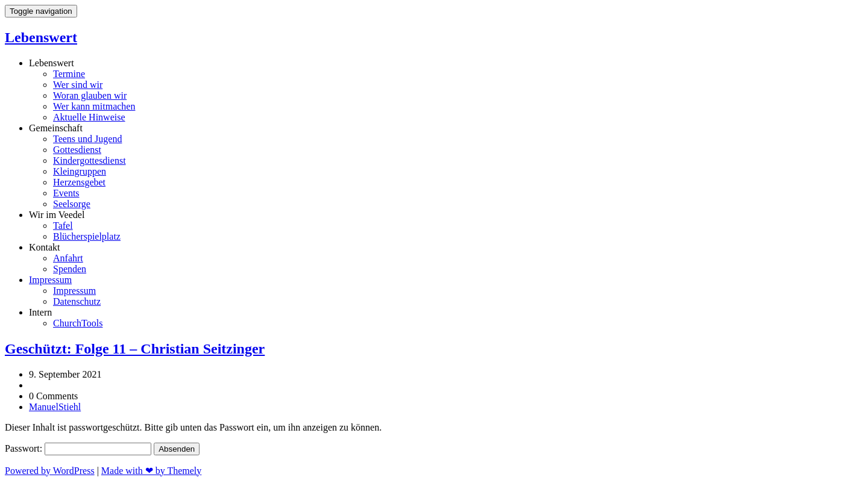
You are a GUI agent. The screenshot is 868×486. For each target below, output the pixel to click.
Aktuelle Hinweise (89, 117)
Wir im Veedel (57, 215)
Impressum (50, 280)
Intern (40, 312)
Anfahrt (68, 258)
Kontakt (45, 247)
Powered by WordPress (50, 471)
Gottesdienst (77, 150)
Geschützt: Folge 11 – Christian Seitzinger (135, 349)
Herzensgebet (79, 182)
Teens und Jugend (87, 139)
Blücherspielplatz (87, 236)
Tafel (63, 226)
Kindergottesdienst (90, 160)
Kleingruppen (80, 171)
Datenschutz (77, 301)
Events (66, 193)
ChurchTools (78, 323)
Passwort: (78, 448)
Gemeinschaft (56, 128)
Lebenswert (41, 37)
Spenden (70, 269)
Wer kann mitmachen (94, 106)
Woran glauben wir (90, 95)
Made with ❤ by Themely (151, 471)
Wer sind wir (78, 85)
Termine (69, 74)
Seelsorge (72, 204)
